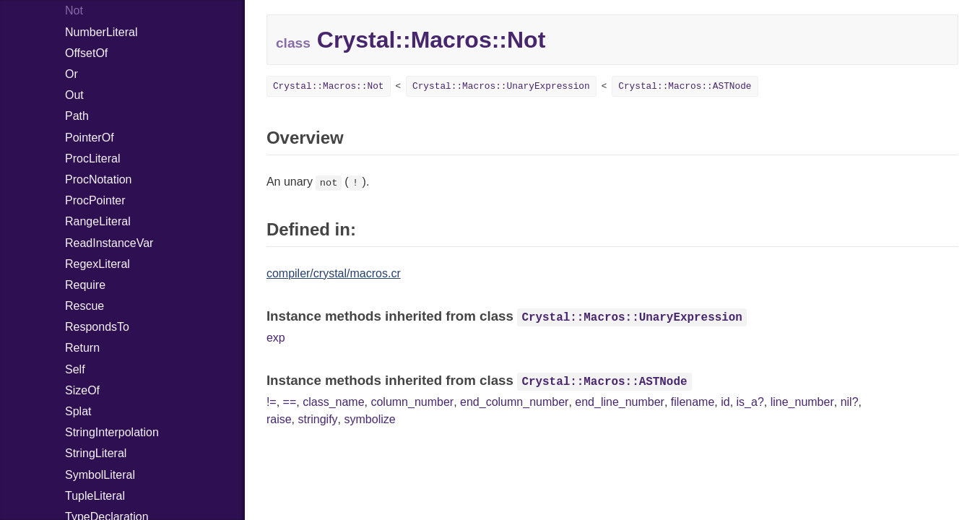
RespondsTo (97, 327)
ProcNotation (99, 179)
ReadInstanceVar (109, 243)
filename (693, 402)
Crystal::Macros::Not (329, 86)
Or (71, 74)
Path (77, 116)
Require (85, 285)
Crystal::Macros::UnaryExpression (501, 86)
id (725, 402)
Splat (78, 411)
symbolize (370, 419)
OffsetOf (86, 53)
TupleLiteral (95, 496)
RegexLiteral (97, 264)
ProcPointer (95, 200)
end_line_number (620, 402)
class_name (333, 402)
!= (272, 402)
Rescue (84, 306)
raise (279, 419)
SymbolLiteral (100, 475)
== (290, 402)
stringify (317, 419)
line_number (802, 402)
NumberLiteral (101, 32)
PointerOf (90, 138)
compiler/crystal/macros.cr (334, 273)
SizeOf (82, 390)
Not (74, 10)
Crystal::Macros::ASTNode (685, 86)
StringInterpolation (112, 432)
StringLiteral (96, 453)
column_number (412, 402)
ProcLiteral (92, 159)
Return (82, 348)
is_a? (750, 402)
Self (75, 369)
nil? (850, 402)
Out (74, 95)
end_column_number (514, 402)
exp (276, 338)
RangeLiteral (98, 221)
